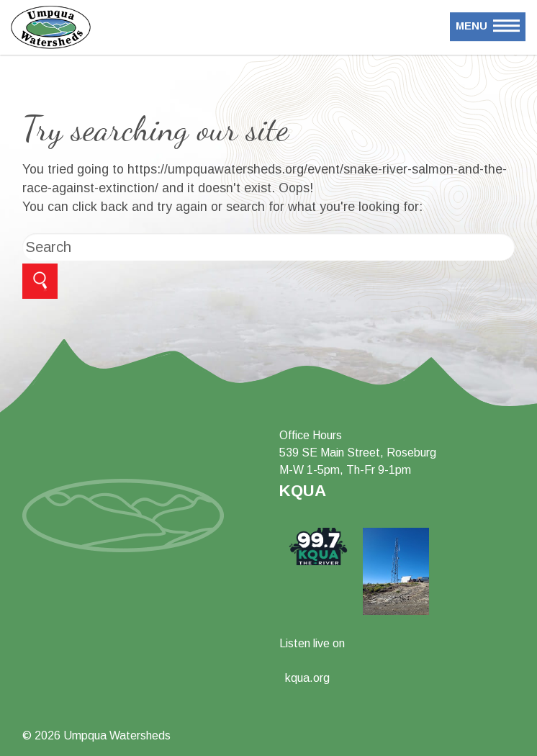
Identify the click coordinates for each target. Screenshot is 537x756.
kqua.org (307, 678)
